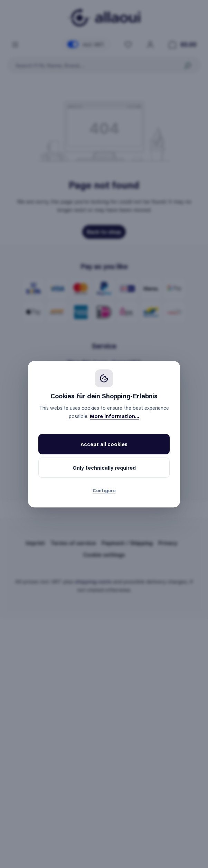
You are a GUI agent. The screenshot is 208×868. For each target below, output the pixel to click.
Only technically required (104, 468)
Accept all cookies (104, 444)
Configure (104, 490)
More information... (115, 416)
